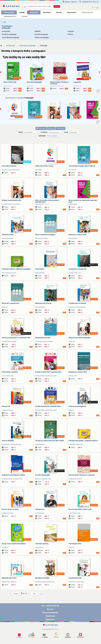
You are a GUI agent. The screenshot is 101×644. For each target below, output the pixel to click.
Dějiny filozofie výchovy (43, 303)
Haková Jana (13, 273)
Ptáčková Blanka (81, 307)
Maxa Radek (38, 170)
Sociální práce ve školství (77, 303)
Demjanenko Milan (46, 479)
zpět (4, 22)
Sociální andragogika (43, 475)
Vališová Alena (6, 444)
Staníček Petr (5, 548)
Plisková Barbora (40, 204)
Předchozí (16, 594)
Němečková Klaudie (7, 204)
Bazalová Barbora (40, 273)
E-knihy (22, 12)
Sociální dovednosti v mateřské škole (48, 406)
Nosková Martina (15, 170)
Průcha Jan (71, 548)
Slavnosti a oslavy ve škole (78, 235)
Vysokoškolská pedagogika (11, 38)
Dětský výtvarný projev (43, 338)
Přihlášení (67, 2)
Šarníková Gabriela (40, 307)
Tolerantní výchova (42, 544)
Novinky (59, 12)
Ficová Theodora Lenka (8, 376)
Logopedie (71, 31)
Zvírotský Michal (40, 513)
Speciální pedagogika (41, 34)
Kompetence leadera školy (78, 372)
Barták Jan (5, 307)
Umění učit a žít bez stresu (44, 166)
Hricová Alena (16, 204)
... (17, 273)
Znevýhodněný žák (75, 578)
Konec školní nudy (10, 82)
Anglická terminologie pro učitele (13, 475)
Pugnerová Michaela (48, 341)
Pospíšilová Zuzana (40, 582)
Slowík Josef (72, 341)
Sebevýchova (40, 509)
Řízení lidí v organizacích (11, 303)
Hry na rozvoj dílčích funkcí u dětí (80, 509)
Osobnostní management (77, 406)
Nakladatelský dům (10, 16)
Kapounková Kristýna (7, 238)
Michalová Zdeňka (40, 376)
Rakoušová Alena (73, 238)
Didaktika (37, 31)
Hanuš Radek (5, 273)
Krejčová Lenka (80, 582)
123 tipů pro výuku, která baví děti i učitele (50, 441)
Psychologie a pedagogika (27, 46)
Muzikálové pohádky (42, 578)
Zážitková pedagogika (42, 38)
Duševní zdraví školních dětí (11, 200)
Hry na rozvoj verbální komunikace (14, 544)
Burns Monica (72, 170)
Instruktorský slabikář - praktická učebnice (83, 441)
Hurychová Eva (72, 307)
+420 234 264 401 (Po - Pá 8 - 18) (90, 2)
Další (34, 594)
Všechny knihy (9, 12)
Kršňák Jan (13, 582)
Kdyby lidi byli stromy (9, 578)
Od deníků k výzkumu (9, 166)
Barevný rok (6, 406)
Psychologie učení (75, 544)
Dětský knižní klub (87, 12)
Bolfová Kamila (6, 582)
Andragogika (6, 31)
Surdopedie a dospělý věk (77, 269)
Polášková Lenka (73, 376)
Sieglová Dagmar (73, 204)
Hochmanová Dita (18, 479)
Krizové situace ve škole (10, 509)
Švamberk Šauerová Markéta (9, 341)
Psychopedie (40, 269)
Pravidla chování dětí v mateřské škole (48, 372)
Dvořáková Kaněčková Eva (75, 479)
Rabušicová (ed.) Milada (41, 238)
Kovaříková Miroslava (15, 444)
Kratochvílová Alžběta (51, 376)
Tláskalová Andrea (40, 444)
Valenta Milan (72, 582)
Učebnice (70, 34)
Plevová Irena (39, 341)
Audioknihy (34, 12)
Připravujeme (72, 12)
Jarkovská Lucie (6, 170)
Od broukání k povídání (10, 372)
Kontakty (24, 16)
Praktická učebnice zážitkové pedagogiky (16, 269)
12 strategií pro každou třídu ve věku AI (82, 166)
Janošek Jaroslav (50, 582)
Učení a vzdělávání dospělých (45, 235)
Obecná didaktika (8, 441)
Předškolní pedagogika (9, 34)
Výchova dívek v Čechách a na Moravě (82, 475)
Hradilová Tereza (73, 273)
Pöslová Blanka (39, 548)
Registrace (74, 2)
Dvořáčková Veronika (7, 479)
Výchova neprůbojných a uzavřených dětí (16, 338)
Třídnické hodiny (8, 235)
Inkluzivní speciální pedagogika (79, 338)
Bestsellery (47, 12)
